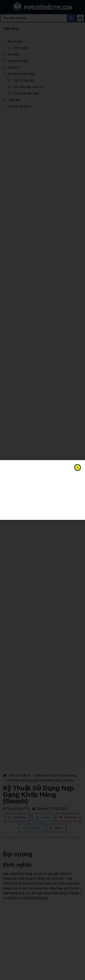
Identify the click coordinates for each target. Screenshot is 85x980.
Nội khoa (42, 775)
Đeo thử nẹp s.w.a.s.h (28, 87)
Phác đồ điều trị (17, 775)
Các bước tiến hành (21, 74)
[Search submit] (71, 18)
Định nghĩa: (21, 48)
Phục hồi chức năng (63, 775)
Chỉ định (14, 54)
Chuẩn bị (14, 67)
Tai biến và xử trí (19, 106)
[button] (80, 18)
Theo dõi (14, 100)
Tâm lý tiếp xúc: (24, 80)
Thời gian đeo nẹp (26, 93)
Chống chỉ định (18, 61)
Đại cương (15, 41)
